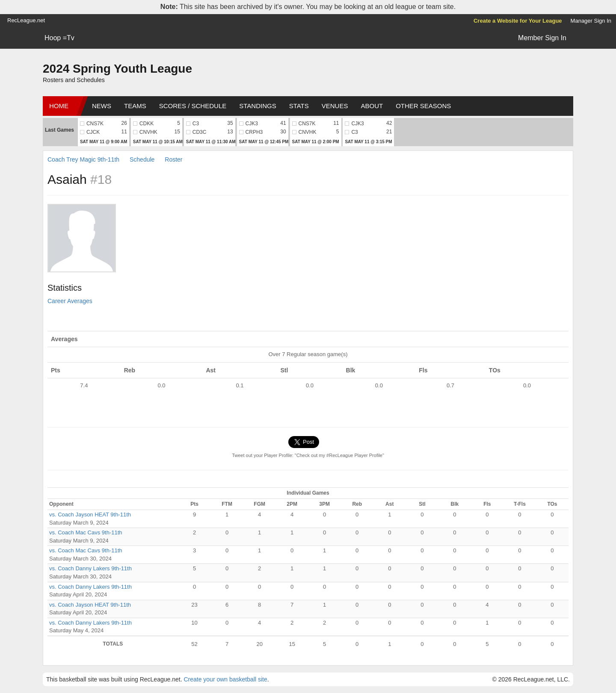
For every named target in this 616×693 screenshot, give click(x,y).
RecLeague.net (26, 20)
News (102, 106)
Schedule (142, 159)
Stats (299, 106)
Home (59, 106)
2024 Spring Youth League (117, 69)
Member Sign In (542, 38)
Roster (173, 159)
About (372, 106)
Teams (135, 106)
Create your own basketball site (225, 679)
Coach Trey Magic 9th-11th (83, 159)
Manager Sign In (591, 21)
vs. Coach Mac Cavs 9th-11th (86, 532)
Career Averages (70, 301)
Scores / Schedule (193, 106)
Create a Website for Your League (518, 21)
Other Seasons (423, 106)
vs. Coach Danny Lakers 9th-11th (90, 568)
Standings (258, 106)
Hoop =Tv (59, 38)
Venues (335, 106)
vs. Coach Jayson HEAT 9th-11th (90, 515)
